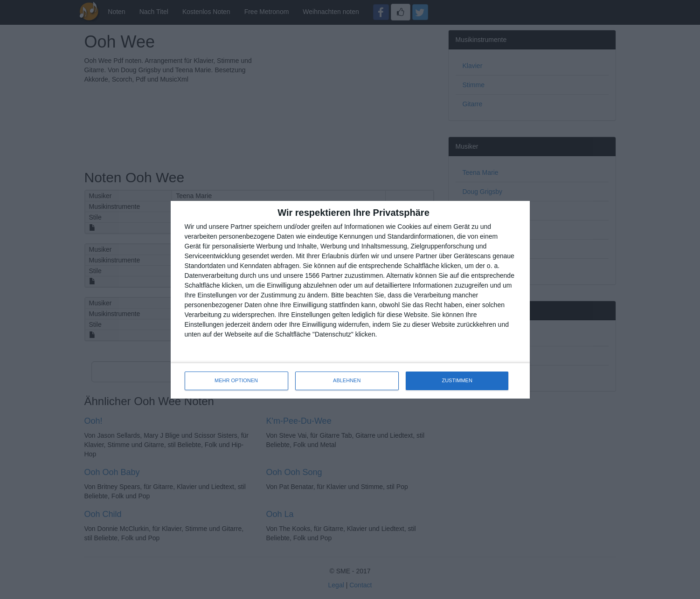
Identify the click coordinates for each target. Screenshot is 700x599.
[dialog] (350, 300)
